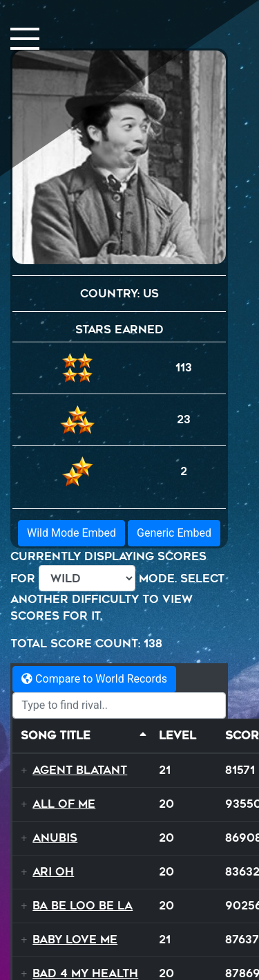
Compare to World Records (94, 679)
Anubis (55, 838)
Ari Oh (53, 872)
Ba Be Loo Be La (83, 906)
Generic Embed (174, 533)
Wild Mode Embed (71, 533)
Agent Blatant (80, 770)
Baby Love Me (75, 940)
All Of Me (64, 804)
